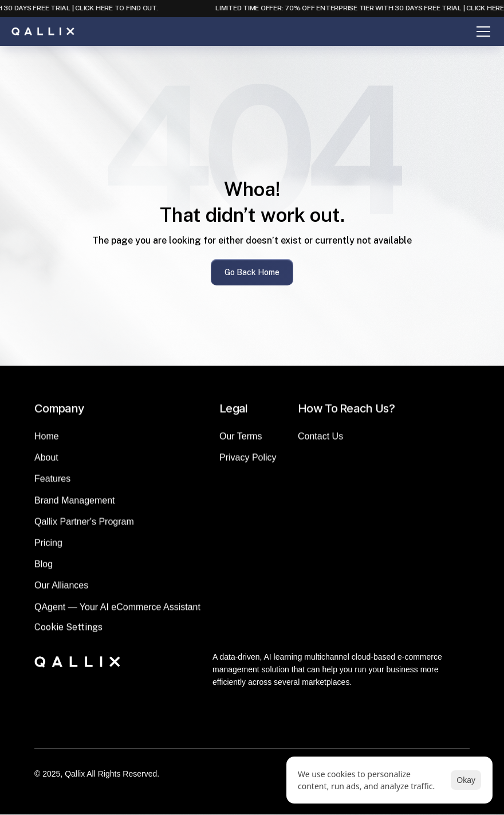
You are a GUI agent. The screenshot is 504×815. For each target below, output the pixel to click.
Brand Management (75, 507)
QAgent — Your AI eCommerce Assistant (117, 614)
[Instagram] (266, 728)
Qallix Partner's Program (84, 529)
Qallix (75, 774)
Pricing (48, 550)
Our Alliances (61, 592)
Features (52, 486)
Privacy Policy (248, 465)
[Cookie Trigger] (68, 634)
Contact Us (320, 443)
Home (47, 443)
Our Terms (241, 443)
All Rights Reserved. (123, 774)
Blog (44, 571)
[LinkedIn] (238, 728)
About (46, 465)
